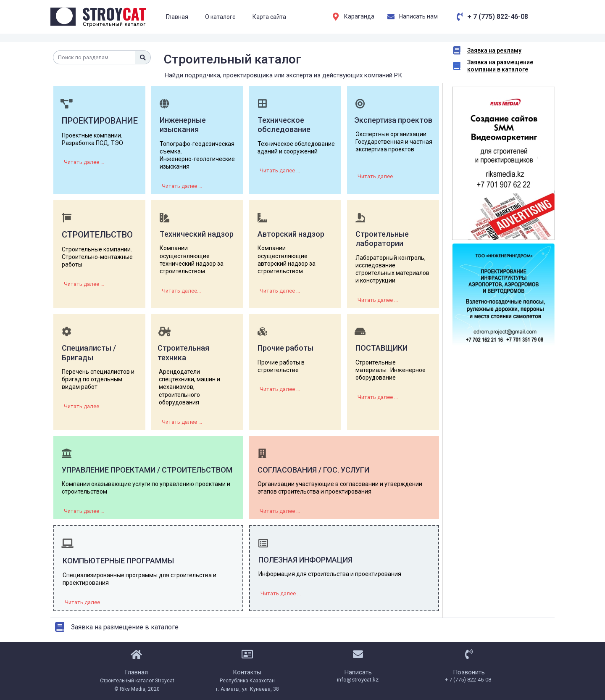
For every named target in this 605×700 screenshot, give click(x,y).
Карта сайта (269, 17)
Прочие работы (285, 348)
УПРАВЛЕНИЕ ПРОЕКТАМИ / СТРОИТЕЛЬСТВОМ (147, 470)
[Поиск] (143, 57)
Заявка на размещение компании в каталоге (500, 66)
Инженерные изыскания (183, 125)
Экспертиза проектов (393, 120)
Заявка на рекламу (494, 50)
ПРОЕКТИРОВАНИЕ (100, 121)
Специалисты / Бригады (89, 353)
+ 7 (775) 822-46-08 (498, 17)
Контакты (247, 672)
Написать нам (418, 16)
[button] (84, 162)
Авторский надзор (291, 234)
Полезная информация (305, 560)
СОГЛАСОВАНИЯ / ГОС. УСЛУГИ (313, 470)
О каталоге (220, 17)
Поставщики (381, 348)
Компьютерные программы (118, 561)
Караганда (359, 16)
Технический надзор (197, 234)
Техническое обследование (284, 125)
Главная (177, 17)
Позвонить (469, 672)
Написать (358, 672)
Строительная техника (183, 353)
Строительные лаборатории (382, 239)
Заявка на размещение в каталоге (125, 627)
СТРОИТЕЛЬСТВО (97, 235)
